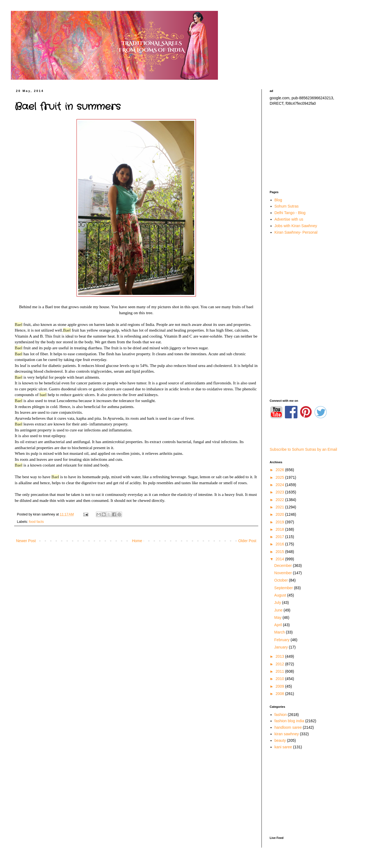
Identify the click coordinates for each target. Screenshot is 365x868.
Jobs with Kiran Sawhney (296, 226)
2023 (280, 492)
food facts (36, 522)
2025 (280, 477)
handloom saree (288, 727)
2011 (280, 671)
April (279, 625)
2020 (280, 514)
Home (137, 541)
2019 (280, 522)
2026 (280, 470)
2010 (280, 679)
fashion (281, 715)
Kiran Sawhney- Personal (296, 232)
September (284, 588)
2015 (280, 552)
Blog (278, 200)
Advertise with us (289, 219)
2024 (280, 485)
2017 (280, 537)
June (279, 610)
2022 (280, 500)
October (282, 580)
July (278, 603)
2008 (280, 694)
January (282, 647)
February (282, 640)
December (284, 566)
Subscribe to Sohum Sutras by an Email (303, 449)
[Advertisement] (308, 148)
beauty (280, 740)
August (281, 595)
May (278, 617)
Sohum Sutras (287, 206)
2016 (280, 544)
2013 (280, 656)
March (280, 632)
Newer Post (26, 541)
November (284, 573)
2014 (280, 559)
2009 (280, 686)
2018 (280, 529)
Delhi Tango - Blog (290, 213)
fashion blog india (289, 721)
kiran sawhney (287, 734)
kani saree (283, 747)
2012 (280, 664)
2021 (280, 507)
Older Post (247, 541)
